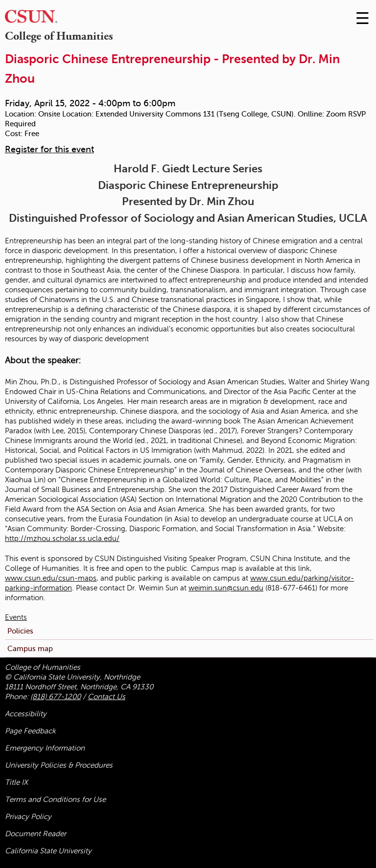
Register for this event (49, 149)
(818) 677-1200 (56, 697)
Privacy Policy (28, 817)
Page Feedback (30, 731)
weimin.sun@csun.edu (226, 588)
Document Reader (35, 834)
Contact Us (106, 697)
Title (16, 782)
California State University (48, 851)
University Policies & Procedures (59, 765)
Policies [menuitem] (20, 631)
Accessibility (26, 714)
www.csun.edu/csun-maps (51, 578)
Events (16, 617)
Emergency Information (45, 748)
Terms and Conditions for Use (55, 799)
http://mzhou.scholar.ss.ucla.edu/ (62, 539)
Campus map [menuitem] (30, 648)
